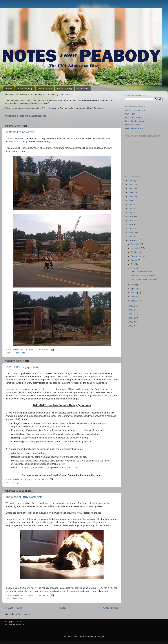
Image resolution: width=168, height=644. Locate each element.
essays (16, 483)
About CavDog (64, 88)
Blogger (100, 636)
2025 (131, 184)
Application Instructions (136, 110)
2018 (131, 213)
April (133, 289)
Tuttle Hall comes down (20, 132)
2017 (131, 217)
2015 (131, 225)
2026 (131, 180)
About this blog (25, 88)
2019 (131, 208)
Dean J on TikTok (133, 125)
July (133, 264)
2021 (131, 201)
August (134, 260)
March (134, 293)
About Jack (83, 88)
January (135, 301)
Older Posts (111, 608)
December (136, 244)
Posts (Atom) (24, 614)
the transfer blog (67, 591)
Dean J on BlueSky (134, 128)
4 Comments (42, 595)
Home (9, 88)
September (136, 256)
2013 (131, 233)
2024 (131, 189)
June (133, 268)
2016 (131, 221)
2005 (131, 326)
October (135, 252)
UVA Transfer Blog (134, 118)
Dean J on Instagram (135, 121)
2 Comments (42, 349)
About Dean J (45, 88)
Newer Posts (14, 608)
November (136, 248)
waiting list (17, 599)
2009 (131, 310)
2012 (131, 237)
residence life (19, 353)
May (133, 285)
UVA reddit (130, 114)
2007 (131, 318)
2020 (131, 205)
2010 (131, 306)
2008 (131, 314)
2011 (131, 241)
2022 (131, 196)
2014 (131, 229)
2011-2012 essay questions (22, 367)
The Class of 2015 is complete (24, 497)
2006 (131, 322)
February (135, 297)
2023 (131, 192)
